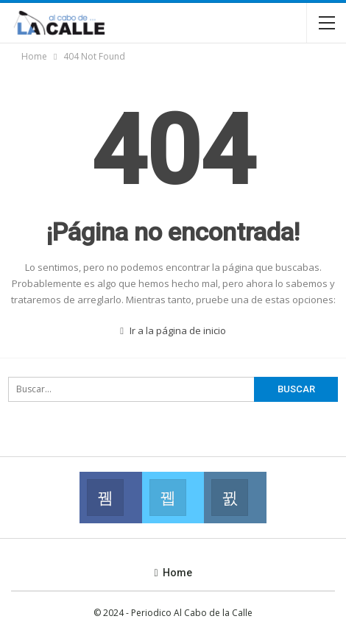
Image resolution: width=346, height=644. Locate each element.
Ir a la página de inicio (173, 330)
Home (173, 573)
